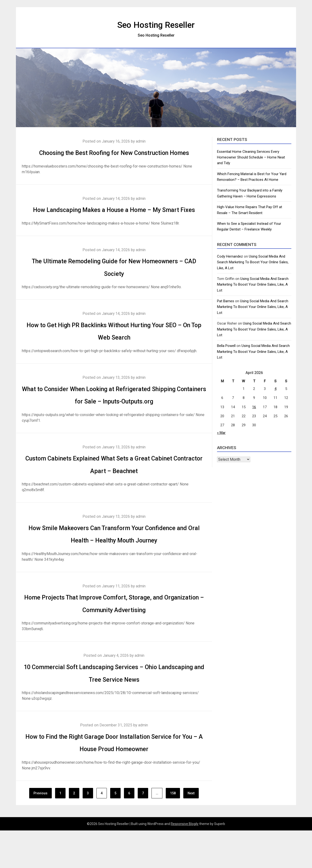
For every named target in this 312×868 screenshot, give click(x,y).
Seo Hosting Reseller (156, 24)
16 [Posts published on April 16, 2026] (254, 407)
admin (142, 141)
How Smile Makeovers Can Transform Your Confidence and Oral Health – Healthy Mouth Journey (114, 565)
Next (191, 830)
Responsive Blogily (185, 861)
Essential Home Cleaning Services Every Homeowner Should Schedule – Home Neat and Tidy (251, 157)
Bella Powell (226, 346)
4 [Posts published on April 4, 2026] (275, 389)
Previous (40, 830)
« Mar (221, 433)
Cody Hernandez (230, 256)
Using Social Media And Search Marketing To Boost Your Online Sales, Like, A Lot (253, 262)
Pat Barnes (226, 301)
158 (173, 830)
